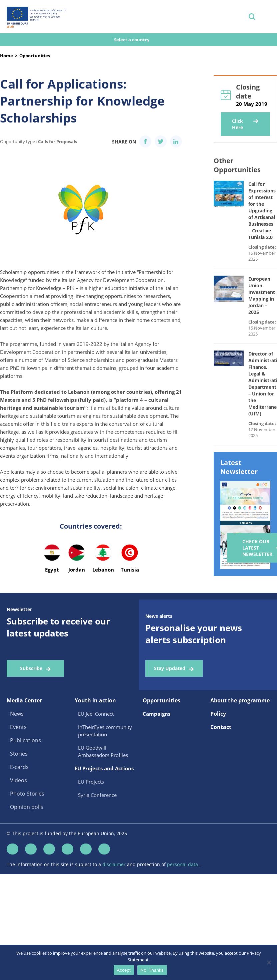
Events (18, 727)
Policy (218, 714)
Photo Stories (27, 794)
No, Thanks (152, 970)
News (17, 714)
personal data (183, 864)
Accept (124, 970)
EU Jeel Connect (96, 714)
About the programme (240, 700)
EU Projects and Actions (104, 768)
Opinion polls (27, 807)
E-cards (19, 767)
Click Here (237, 124)
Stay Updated (170, 668)
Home (6, 56)
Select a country (132, 40)
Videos (18, 780)
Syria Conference (97, 795)
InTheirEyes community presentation (105, 731)
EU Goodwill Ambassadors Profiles (103, 751)
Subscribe (31, 668)
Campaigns (156, 714)
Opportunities (35, 56)
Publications (25, 740)
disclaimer (115, 864)
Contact (221, 727)
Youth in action (95, 700)
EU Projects (91, 782)
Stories (19, 754)
